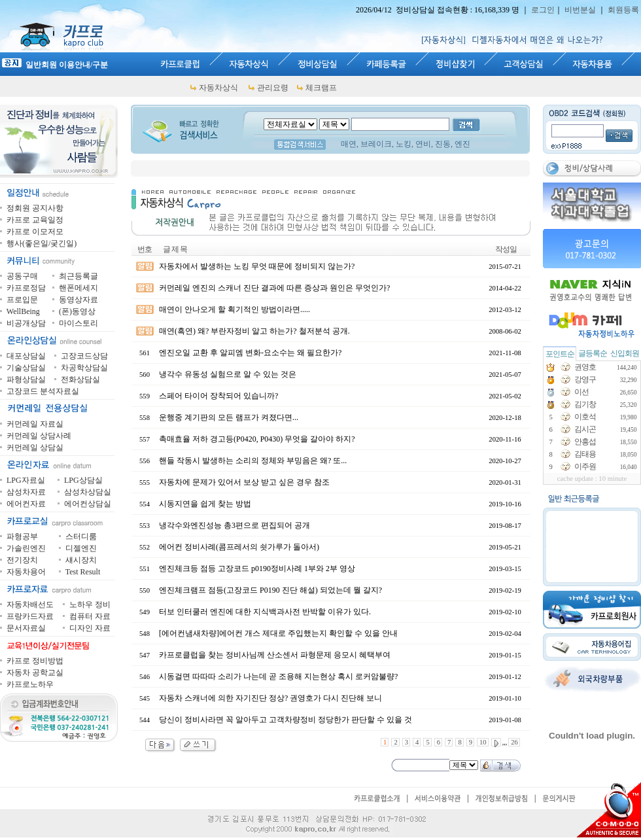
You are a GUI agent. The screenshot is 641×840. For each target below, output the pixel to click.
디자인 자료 (90, 628)
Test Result (83, 572)
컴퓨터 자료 (90, 616)
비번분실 (580, 10)
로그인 (543, 10)
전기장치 (22, 560)
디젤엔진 (81, 548)
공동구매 (22, 276)
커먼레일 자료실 (35, 424)
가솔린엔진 (26, 548)
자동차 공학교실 (35, 673)
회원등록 (623, 10)
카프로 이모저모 (35, 232)
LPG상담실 (83, 480)
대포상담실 (26, 356)
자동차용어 (26, 572)
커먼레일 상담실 (35, 447)
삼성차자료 (26, 492)
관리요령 (273, 88)
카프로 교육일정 (35, 220)
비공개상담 (26, 323)
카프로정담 (26, 288)
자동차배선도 (30, 604)
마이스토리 (78, 323)
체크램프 (321, 88)
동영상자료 (78, 300)
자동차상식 (218, 88)
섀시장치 (81, 560)
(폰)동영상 (77, 311)
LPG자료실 (26, 480)
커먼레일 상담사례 (39, 436)
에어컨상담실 (88, 504)
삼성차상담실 (88, 492)
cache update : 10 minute (592, 479)
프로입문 (22, 300)
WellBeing (23, 311)
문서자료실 (26, 628)
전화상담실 (80, 379)
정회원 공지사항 (35, 208)
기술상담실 (26, 368)
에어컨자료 (26, 504)
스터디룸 (81, 536)
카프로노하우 (30, 684)
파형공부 (22, 536)
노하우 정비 (90, 604)
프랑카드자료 (30, 616)
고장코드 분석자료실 (43, 391)
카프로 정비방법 (35, 661)
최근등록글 (78, 276)
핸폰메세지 (78, 288)
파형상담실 (26, 379)
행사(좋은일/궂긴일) (42, 243)
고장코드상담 (84, 356)
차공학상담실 (84, 368)
